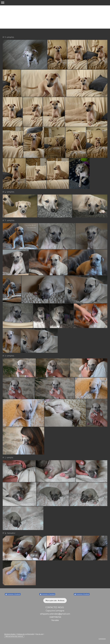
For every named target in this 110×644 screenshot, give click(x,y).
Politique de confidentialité (26, 634)
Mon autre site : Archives (55, 601)
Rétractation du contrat (14, 636)
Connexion (102, 639)
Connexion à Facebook (13, 594)
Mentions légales (10, 634)
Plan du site (39, 634)
